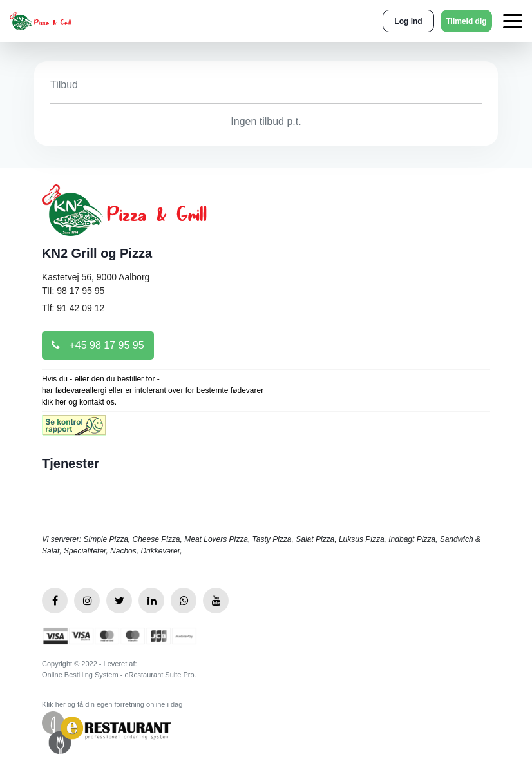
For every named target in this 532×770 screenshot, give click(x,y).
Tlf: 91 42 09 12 (73, 308)
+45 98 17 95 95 (98, 345)
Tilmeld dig (466, 21)
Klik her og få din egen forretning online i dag (112, 704)
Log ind (408, 21)
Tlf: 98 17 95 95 (73, 291)
